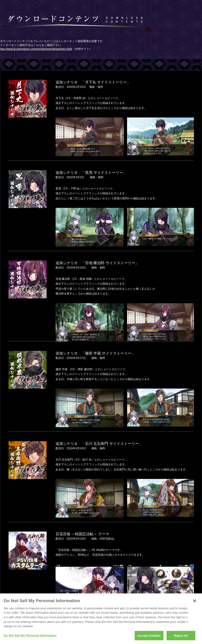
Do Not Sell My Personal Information (30, 637)
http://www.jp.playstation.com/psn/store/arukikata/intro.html (36, 49)
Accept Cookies (149, 637)
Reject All (181, 637)
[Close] (195, 602)
